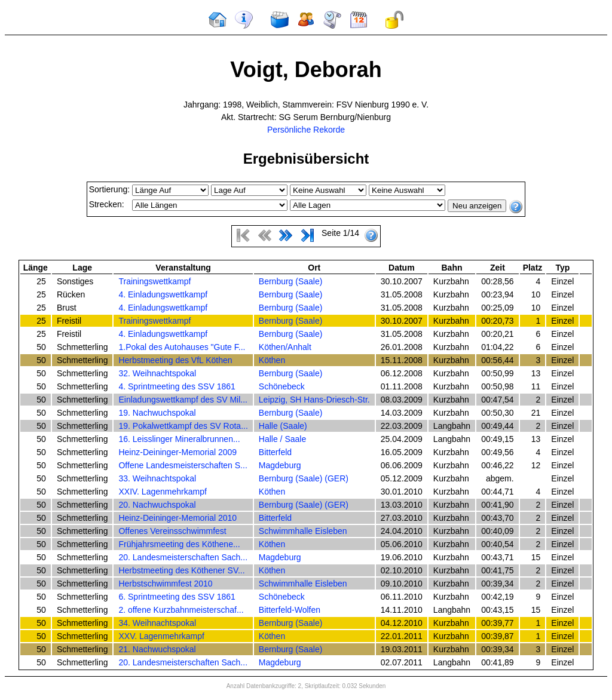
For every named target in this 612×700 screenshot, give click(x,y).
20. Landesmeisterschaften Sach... (183, 557)
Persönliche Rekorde (306, 130)
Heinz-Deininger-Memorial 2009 (178, 452)
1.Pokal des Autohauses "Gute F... (182, 347)
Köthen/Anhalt (285, 347)
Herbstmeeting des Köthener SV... (181, 570)
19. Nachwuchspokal (157, 413)
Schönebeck (282, 386)
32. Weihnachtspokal (157, 373)
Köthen (272, 360)
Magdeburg (280, 465)
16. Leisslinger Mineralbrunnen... (179, 439)
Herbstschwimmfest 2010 (165, 584)
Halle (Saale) (283, 426)
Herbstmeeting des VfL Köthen (175, 360)
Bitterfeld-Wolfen (290, 610)
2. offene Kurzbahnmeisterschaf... (181, 610)
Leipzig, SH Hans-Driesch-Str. (314, 400)
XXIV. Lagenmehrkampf (162, 492)
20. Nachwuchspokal (157, 505)
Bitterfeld (275, 452)
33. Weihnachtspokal (157, 478)
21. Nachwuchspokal (157, 649)
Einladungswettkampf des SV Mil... (183, 400)
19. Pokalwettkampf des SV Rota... (183, 426)
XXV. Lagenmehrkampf (161, 636)
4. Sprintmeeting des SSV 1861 (177, 386)
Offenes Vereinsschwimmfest (172, 531)
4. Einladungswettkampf (163, 294)
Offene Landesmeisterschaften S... (183, 465)
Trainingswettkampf (154, 281)
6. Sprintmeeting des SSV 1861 (177, 597)
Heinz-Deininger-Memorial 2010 (178, 518)
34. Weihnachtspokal (157, 623)
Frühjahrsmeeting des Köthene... (179, 544)
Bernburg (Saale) (291, 281)
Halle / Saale (282, 439)
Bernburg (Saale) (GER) (304, 478)
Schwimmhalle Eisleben (303, 531)
